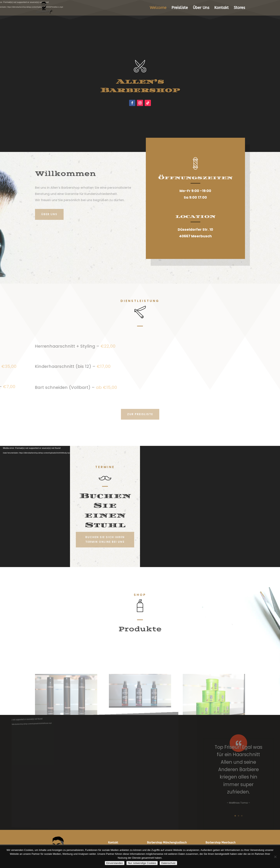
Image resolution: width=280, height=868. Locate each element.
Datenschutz (168, 863)
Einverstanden (115, 863)
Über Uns (201, 8)
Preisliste (180, 8)
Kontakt (221, 8)
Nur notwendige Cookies (142, 863)
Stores (239, 8)
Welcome (158, 8)
